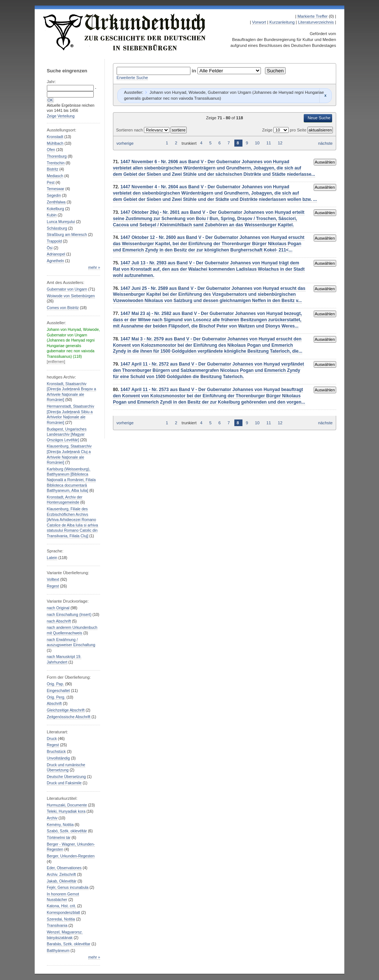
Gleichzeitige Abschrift (66, 710)
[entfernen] (56, 362)
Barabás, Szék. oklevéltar (69, 944)
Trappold (54, 241)
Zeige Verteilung (61, 116)
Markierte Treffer (313, 16)
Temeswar (56, 189)
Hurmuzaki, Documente (67, 805)
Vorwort (259, 22)
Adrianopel (56, 254)
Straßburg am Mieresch (67, 235)
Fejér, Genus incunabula (68, 888)
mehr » (94, 268)
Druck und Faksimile (64, 783)
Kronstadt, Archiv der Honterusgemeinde (65, 500)
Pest (51, 183)
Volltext (53, 580)
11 (269, 143)
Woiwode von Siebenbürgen (71, 296)
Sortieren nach (130, 130)
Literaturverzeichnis (316, 22)
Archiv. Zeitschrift (61, 875)
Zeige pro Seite (285, 130)
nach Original (58, 608)
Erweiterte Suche (132, 78)
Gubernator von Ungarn (67, 289)
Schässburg (57, 228)
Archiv (52, 818)
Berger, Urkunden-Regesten (71, 856)
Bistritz (53, 169)
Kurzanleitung (282, 22)
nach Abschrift (59, 621)
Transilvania (57, 926)
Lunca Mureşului (61, 222)
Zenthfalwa (56, 202)
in (195, 71)
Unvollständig (58, 758)
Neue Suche (319, 118)
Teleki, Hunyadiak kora (66, 811)
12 (280, 143)
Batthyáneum (58, 951)
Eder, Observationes (64, 868)
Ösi (50, 248)
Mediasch (55, 176)
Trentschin (56, 163)
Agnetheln (56, 261)
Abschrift (54, 704)
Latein (52, 558)
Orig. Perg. (56, 697)
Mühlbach (55, 143)
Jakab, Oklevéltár (62, 881)
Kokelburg (56, 209)
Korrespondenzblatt (63, 913)
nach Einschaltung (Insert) (69, 615)
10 (257, 143)
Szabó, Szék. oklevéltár (67, 831)
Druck (52, 739)
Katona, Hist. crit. (61, 906)
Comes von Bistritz (63, 308)
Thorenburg (57, 156)
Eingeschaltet (58, 691)
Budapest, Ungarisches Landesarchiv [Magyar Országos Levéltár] (67, 435)
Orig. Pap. (56, 684)
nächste (325, 143)
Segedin (54, 196)
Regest (53, 586)
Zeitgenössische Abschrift (69, 717)
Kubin (52, 215)
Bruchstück (56, 752)
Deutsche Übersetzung (66, 777)
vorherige (125, 143)
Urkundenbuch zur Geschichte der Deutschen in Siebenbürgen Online (125, 32)
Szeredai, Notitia (61, 919)
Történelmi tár (59, 838)
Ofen (51, 150)
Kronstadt (55, 137)
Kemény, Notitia (60, 825)
